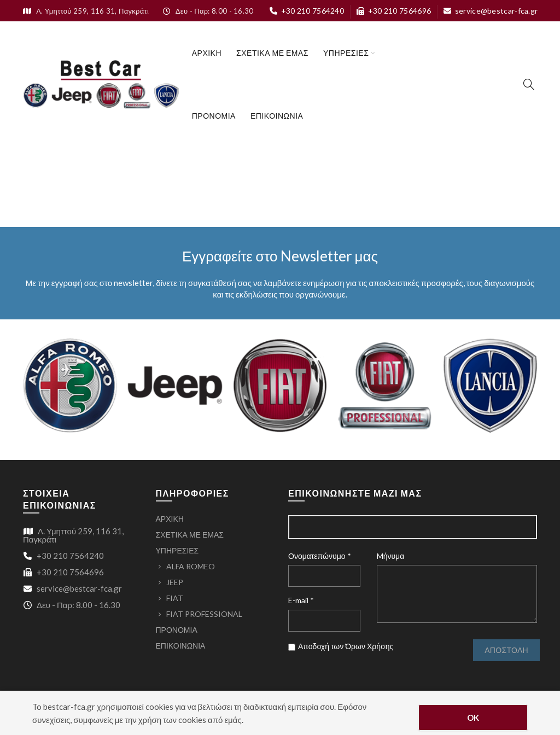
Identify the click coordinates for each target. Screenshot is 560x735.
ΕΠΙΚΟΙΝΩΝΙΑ (277, 116)
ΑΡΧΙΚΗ (207, 53)
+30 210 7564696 (393, 11)
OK (473, 717)
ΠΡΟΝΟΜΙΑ (214, 116)
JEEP (175, 582)
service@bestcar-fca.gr (490, 11)
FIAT (175, 598)
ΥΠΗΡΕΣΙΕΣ (346, 53)
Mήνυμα (391, 556)
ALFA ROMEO (191, 566)
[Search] (529, 84)
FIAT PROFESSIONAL (204, 614)
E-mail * (301, 600)
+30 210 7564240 (307, 11)
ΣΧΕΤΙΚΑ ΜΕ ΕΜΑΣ (272, 53)
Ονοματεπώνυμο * (320, 556)
